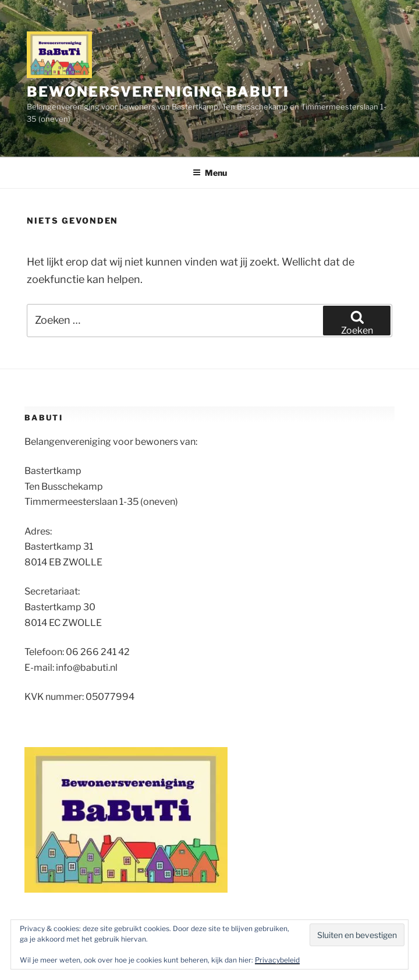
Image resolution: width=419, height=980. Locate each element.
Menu (210, 173)
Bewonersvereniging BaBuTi (158, 92)
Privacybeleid (277, 960)
